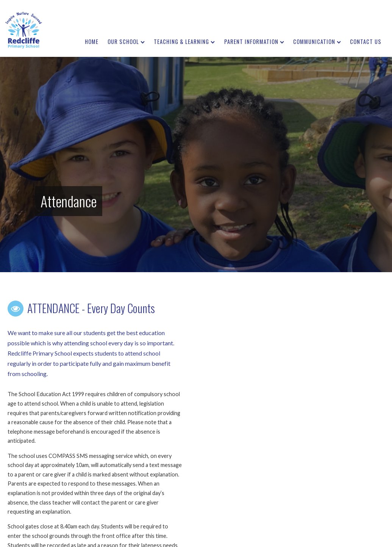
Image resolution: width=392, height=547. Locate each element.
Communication (317, 42)
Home (92, 42)
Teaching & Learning (184, 42)
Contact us (366, 42)
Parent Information (254, 42)
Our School (126, 42)
